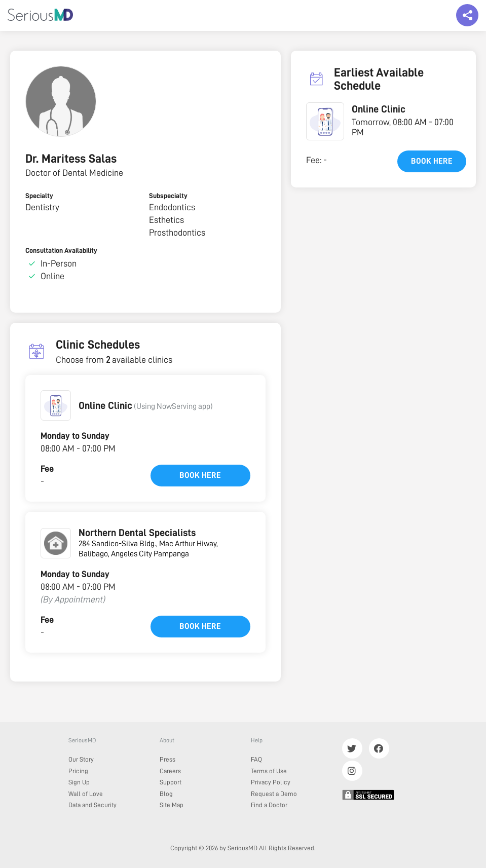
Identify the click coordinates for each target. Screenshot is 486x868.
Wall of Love (86, 794)
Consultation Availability (61, 250)
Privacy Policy (271, 782)
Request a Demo (274, 794)
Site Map (172, 805)
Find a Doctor (269, 805)
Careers (170, 771)
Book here (200, 475)
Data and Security (92, 805)
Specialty (39, 196)
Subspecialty (168, 196)
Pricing (78, 771)
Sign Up (79, 782)
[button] (56, 405)
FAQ (256, 759)
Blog (166, 794)
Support (171, 782)
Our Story (81, 759)
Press (167, 759)
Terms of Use (269, 771)
